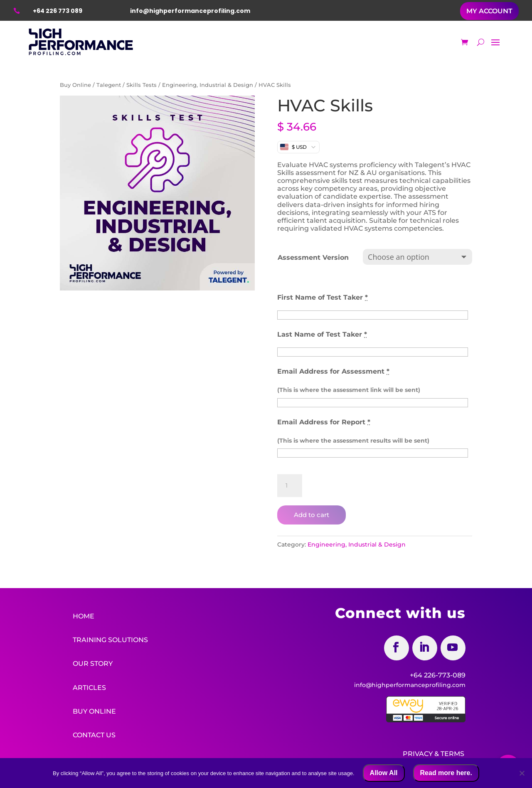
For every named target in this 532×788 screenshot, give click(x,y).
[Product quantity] (290, 486)
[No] (522, 773)
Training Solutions (110, 640)
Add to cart (312, 515)
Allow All (384, 773)
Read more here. (446, 773)
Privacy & (421, 752)
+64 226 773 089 (58, 11)
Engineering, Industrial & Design (208, 85)
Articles (89, 686)
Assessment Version (313, 257)
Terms (452, 752)
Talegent (109, 85)
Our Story (93, 663)
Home (84, 616)
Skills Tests (142, 85)
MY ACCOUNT (489, 11)
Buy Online (75, 85)
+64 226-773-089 (438, 675)
